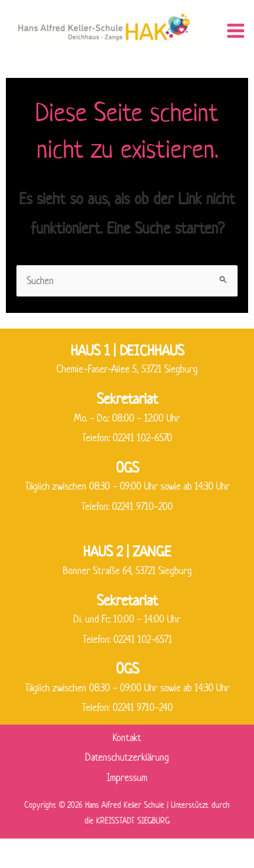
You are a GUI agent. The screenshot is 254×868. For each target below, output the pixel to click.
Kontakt (127, 737)
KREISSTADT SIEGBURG (133, 821)
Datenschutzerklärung (127, 757)
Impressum (127, 777)
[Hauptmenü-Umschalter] (236, 31)
